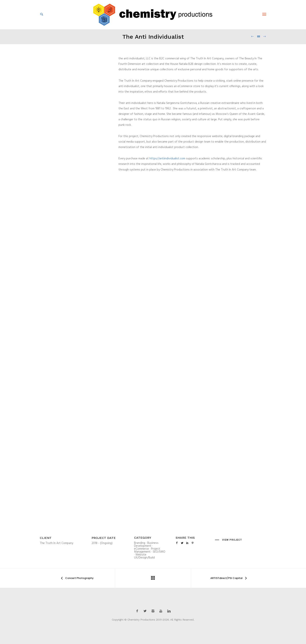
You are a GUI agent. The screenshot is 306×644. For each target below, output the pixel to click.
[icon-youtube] (162, 611)
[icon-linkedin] (169, 611)
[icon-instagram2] (154, 611)
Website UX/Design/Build (144, 556)
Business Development (146, 544)
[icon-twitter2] (146, 611)
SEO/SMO (159, 552)
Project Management (147, 550)
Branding (140, 543)
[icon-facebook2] (138, 611)
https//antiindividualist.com (167, 159)
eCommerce (141, 549)
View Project (232, 540)
